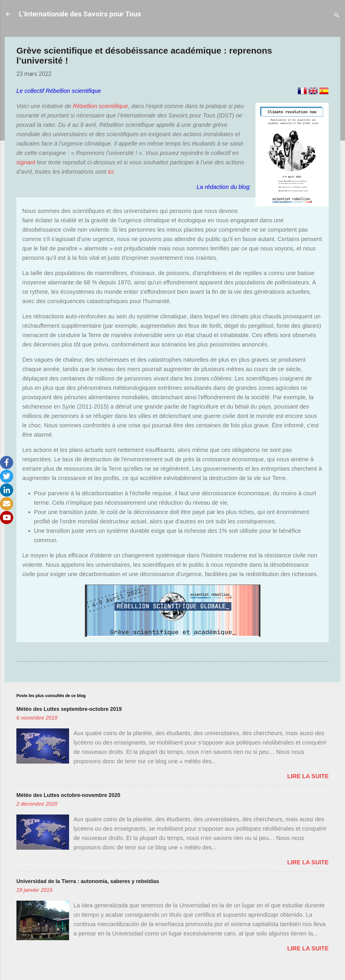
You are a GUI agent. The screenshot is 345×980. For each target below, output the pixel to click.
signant (26, 162)
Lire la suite (308, 776)
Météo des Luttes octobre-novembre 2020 (68, 795)
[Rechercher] (337, 16)
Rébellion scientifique (101, 106)
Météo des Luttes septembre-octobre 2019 (69, 709)
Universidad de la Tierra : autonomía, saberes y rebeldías (88, 881)
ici (110, 172)
